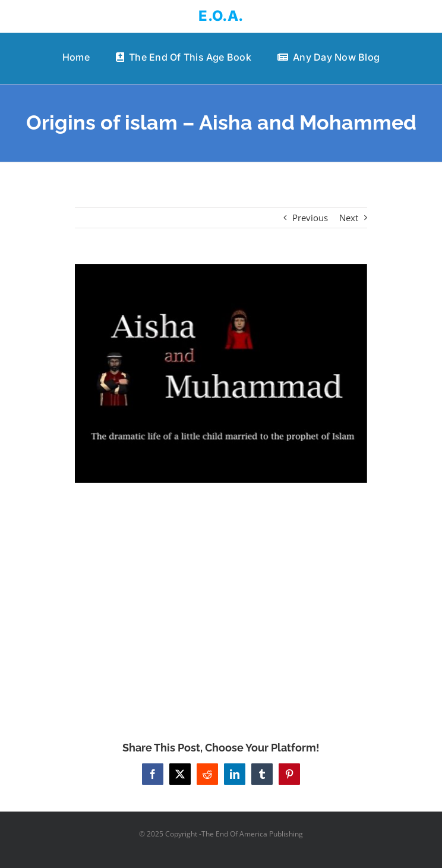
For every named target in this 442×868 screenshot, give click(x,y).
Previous (310, 218)
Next (349, 218)
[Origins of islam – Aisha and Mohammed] (221, 373)
